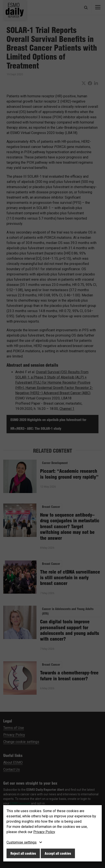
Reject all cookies (23, 853)
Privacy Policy (44, 832)
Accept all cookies (58, 853)
